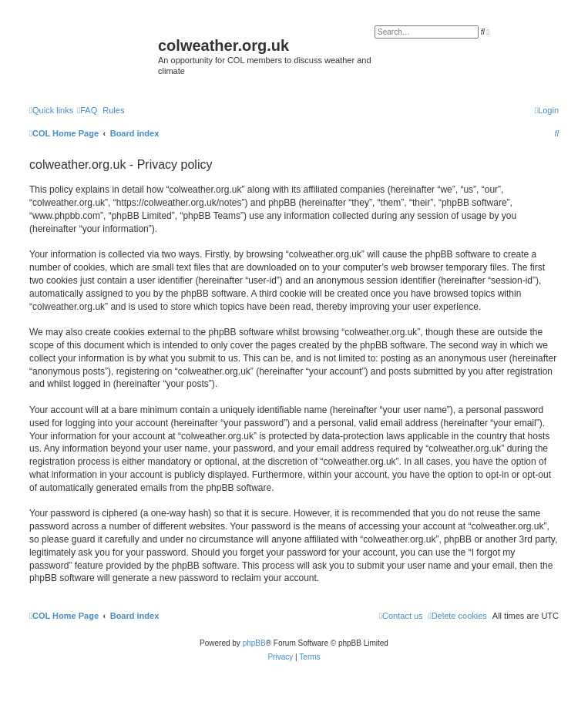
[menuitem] (87, 110)
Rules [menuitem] (113, 110)
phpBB (254, 643)
